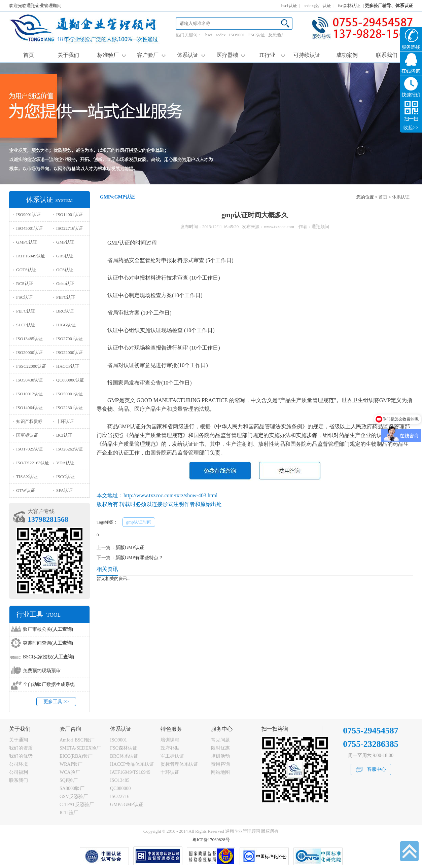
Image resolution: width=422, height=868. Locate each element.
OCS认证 (65, 270)
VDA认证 (65, 463)
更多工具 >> (56, 702)
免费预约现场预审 (42, 671)
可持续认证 (307, 55)
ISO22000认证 (69, 352)
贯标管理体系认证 (179, 764)
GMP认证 (65, 242)
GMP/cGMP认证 (127, 805)
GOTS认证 (26, 270)
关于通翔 (19, 740)
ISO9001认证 (28, 214)
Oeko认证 (65, 283)
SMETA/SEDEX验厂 (80, 748)
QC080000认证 (70, 380)
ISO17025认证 (29, 449)
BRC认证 (65, 311)
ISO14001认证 (69, 214)
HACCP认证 (68, 366)
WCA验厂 (70, 772)
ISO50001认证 (69, 394)
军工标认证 (172, 756)
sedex (221, 35)
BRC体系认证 (124, 756)
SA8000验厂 (72, 788)
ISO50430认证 (29, 380)
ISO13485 (120, 780)
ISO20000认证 (29, 352)
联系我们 (387, 55)
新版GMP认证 (130, 548)
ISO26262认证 (69, 449)
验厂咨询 (70, 729)
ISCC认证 (65, 477)
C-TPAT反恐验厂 (77, 805)
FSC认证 (257, 35)
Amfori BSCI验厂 (77, 740)
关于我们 (68, 55)
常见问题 (220, 740)
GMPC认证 (27, 242)
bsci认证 (289, 6)
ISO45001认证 (29, 228)
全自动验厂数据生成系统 (49, 684)
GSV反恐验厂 (74, 797)
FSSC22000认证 (31, 366)
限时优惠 (220, 748)
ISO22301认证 (69, 408)
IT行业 (272, 55)
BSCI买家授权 (48, 657)
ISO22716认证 (69, 228)
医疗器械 (231, 55)
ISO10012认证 (29, 394)
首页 (29, 55)
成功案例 (347, 55)
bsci (209, 35)
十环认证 (65, 421)
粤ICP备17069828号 (211, 840)
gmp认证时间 (139, 522)
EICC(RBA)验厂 (76, 756)
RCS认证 (25, 283)
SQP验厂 (69, 780)
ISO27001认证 (69, 339)
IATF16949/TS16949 (130, 772)
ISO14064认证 (29, 408)
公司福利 (19, 772)
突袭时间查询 (48, 643)
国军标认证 (27, 435)
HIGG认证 (66, 325)
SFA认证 (64, 490)
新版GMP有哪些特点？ (139, 558)
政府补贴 (170, 748)
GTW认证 (26, 490)
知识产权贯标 (29, 421)
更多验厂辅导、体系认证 (389, 6)
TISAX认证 (27, 477)
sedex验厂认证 (318, 6)
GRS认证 (65, 256)
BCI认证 (64, 435)
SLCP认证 (26, 325)
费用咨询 (220, 764)
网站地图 (220, 772)
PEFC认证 (66, 297)
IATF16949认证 (31, 256)
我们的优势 (21, 756)
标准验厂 (112, 55)
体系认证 (191, 55)
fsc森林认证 (349, 6)
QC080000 (120, 788)
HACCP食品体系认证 (132, 764)
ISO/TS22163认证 (33, 463)
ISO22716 (120, 797)
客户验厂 (151, 55)
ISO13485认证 (29, 339)
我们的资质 (21, 748)
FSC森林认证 (124, 748)
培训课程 (170, 740)
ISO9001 (237, 35)
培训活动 (220, 756)
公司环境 (19, 764)
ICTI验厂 (69, 813)
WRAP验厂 (71, 764)
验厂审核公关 (48, 629)
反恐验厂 (277, 35)
